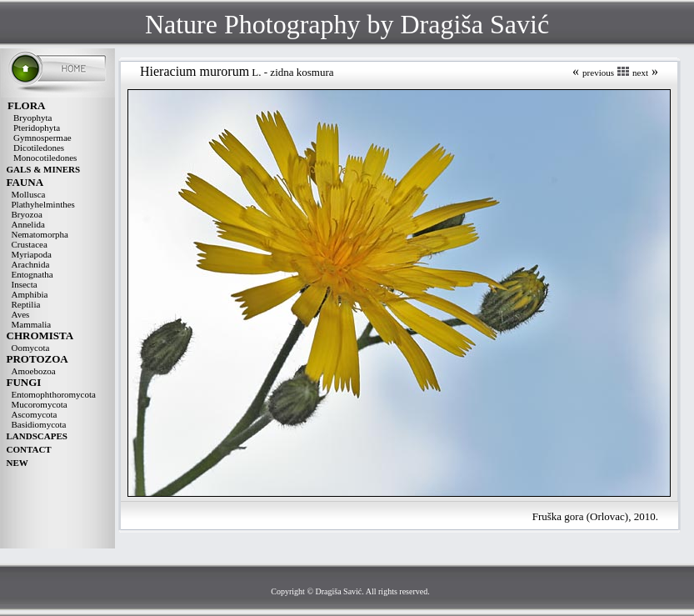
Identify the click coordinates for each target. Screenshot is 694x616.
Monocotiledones (45, 158)
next (640, 73)
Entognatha (32, 274)
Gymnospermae (42, 138)
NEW (17, 463)
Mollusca (29, 194)
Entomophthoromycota (54, 394)
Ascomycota (35, 414)
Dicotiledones (39, 148)
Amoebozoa (34, 371)
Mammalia (32, 324)
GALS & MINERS (44, 169)
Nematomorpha (40, 234)
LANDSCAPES (37, 436)
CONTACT (29, 449)
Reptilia (26, 304)
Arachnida (31, 264)
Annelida (28, 224)
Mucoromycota (40, 404)
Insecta (25, 284)
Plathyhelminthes (43, 204)
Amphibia (30, 294)
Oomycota (31, 348)
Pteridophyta (37, 128)
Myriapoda (32, 254)
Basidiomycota (39, 424)
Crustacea (30, 244)
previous (598, 73)
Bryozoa (27, 214)
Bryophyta (32, 118)
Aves (21, 314)
